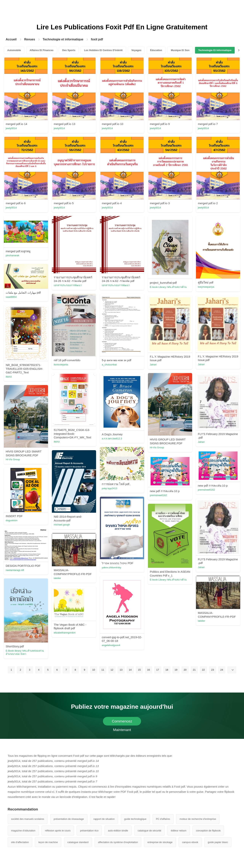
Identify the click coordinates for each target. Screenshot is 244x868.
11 (103, 670)
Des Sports (69, 50)
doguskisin (12, 520)
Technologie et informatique (63, 39)
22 (203, 670)
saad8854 (11, 297)
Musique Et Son (180, 50)
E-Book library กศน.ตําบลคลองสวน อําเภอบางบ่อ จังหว (25, 652)
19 (176, 670)
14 (130, 670)
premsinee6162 (206, 490)
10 (94, 670)
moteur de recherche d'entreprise (198, 819)
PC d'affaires (163, 819)
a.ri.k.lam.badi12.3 (112, 438)
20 (185, 670)
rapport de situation (104, 819)
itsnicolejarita (61, 365)
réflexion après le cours (58, 831)
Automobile (14, 50)
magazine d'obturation (23, 831)
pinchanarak (12, 255)
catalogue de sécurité (149, 831)
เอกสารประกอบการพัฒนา (68, 285)
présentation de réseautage (69, 819)
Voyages (136, 50)
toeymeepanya (206, 287)
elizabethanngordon (65, 633)
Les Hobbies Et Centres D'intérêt (103, 50)
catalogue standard (78, 842)
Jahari (201, 364)
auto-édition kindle (118, 831)
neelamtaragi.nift (15, 570)
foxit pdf (97, 39)
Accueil (11, 39)
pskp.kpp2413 (110, 488)
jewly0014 (11, 128)
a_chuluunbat (109, 365)
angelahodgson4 (111, 645)
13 (121, 670)
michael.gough (62, 525)
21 (194, 670)
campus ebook (190, 842)
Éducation (156, 50)
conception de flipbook (208, 831)
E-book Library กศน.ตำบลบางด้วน (168, 287)
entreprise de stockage (160, 842)
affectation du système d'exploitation (118, 842)
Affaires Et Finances (42, 50)
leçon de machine (48, 842)
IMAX (9, 377)
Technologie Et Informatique (215, 50)
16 (148, 670)
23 (213, 670)
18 (167, 670)
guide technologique (135, 819)
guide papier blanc (218, 842)
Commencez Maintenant (122, 722)
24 (222, 670)
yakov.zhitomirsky (112, 567)
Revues (30, 39)
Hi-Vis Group (157, 447)
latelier (57, 578)
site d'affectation (20, 842)
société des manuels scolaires (28, 819)
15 (139, 670)
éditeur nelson (179, 831)
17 (158, 670)
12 (112, 670)
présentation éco (89, 831)
